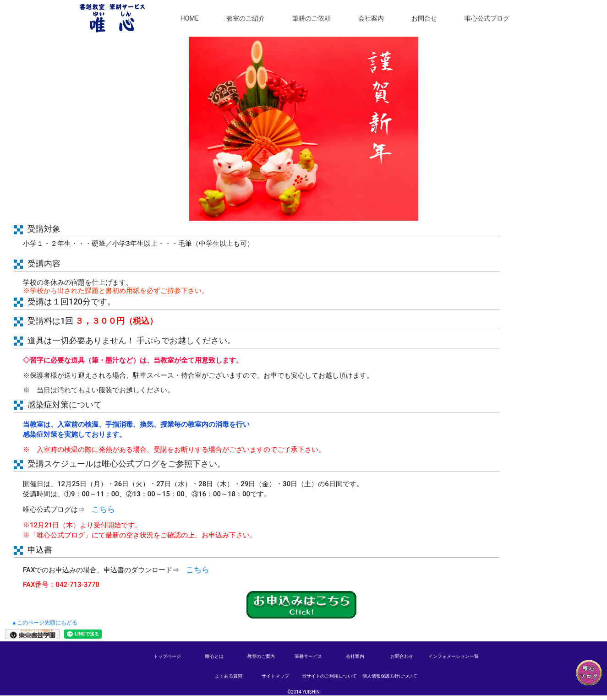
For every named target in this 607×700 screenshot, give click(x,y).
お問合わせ (402, 656)
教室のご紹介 (246, 22)
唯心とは (214, 656)
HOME (190, 22)
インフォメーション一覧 (454, 656)
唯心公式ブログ (487, 22)
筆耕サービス (308, 656)
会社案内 (371, 22)
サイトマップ (275, 676)
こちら (103, 509)
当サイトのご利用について (329, 676)
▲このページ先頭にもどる (44, 623)
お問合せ (424, 22)
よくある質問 (229, 676)
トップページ (167, 656)
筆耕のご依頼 (312, 22)
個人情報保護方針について (390, 676)
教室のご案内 (261, 656)
